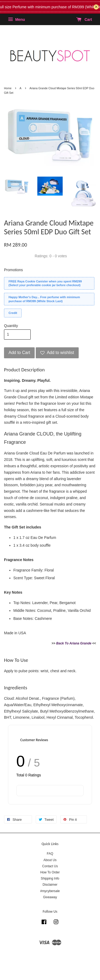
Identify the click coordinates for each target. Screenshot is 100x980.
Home (8, 88)
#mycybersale (50, 891)
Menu (16, 20)
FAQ (50, 854)
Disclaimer (50, 885)
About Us (50, 860)
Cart (84, 20)
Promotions (13, 270)
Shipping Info (50, 878)
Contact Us (50, 866)
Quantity (11, 326)
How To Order (50, 872)
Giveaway (50, 897)
